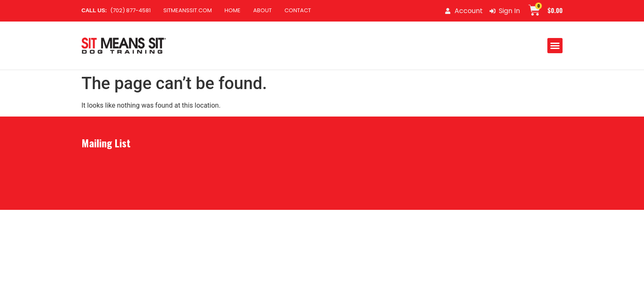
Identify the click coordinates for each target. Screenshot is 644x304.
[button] (555, 46)
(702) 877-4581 (116, 11)
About (262, 10)
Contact (298, 10)
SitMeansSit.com (188, 10)
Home (233, 10)
